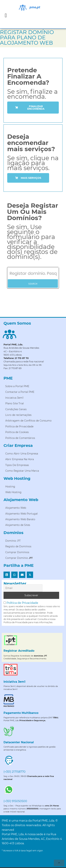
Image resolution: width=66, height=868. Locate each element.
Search (33, 284)
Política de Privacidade (22, 603)
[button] (6, 15)
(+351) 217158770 (15, 772)
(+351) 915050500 (15, 801)
